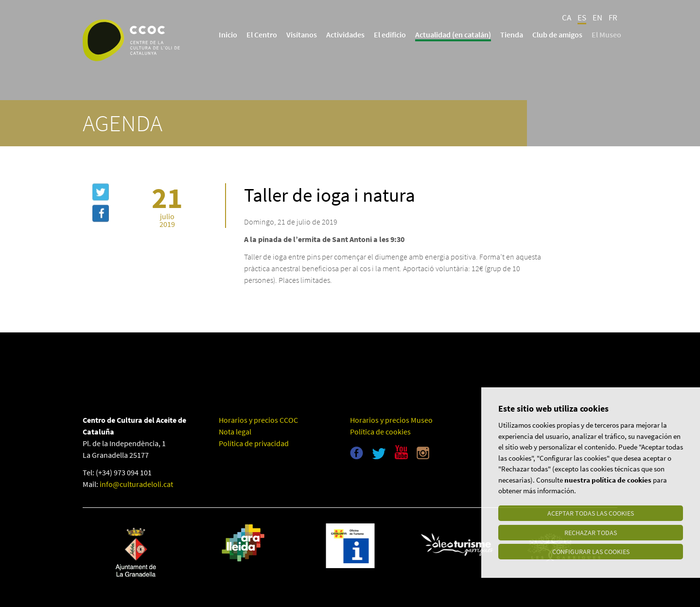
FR (613, 17)
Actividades (345, 35)
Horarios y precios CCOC (258, 420)
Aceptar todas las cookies (591, 513)
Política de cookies (380, 432)
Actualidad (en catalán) (453, 35)
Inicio (228, 35)
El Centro (262, 35)
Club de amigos (557, 35)
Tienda (512, 35)
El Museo (606, 35)
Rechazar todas (591, 532)
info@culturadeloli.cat (136, 484)
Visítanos (302, 35)
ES (582, 17)
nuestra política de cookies (608, 479)
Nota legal (235, 432)
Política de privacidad (254, 443)
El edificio (390, 35)
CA (567, 17)
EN (597, 17)
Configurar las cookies (591, 552)
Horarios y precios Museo (391, 420)
